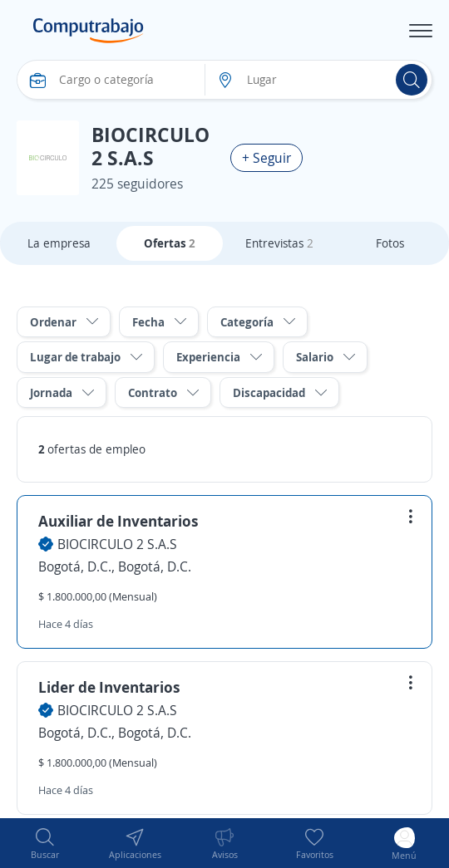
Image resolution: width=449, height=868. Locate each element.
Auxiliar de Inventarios (118, 521)
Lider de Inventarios (109, 687)
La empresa (59, 243)
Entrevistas (279, 243)
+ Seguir (266, 158)
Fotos (390, 243)
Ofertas (170, 243)
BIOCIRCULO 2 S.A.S (117, 544)
